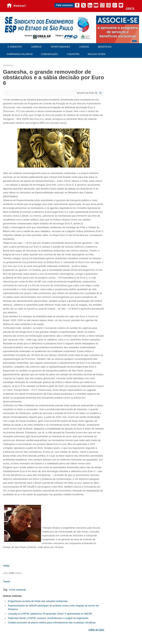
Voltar (6, 566)
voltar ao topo (96, 630)
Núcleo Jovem (97, 54)
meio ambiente (18, 590)
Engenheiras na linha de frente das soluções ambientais (38, 601)
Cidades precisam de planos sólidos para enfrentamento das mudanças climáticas (52, 623)
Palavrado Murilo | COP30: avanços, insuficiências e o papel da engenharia (48, 618)
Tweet (6, 582)
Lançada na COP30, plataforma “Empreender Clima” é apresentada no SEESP (50, 614)
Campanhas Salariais (20, 54)
